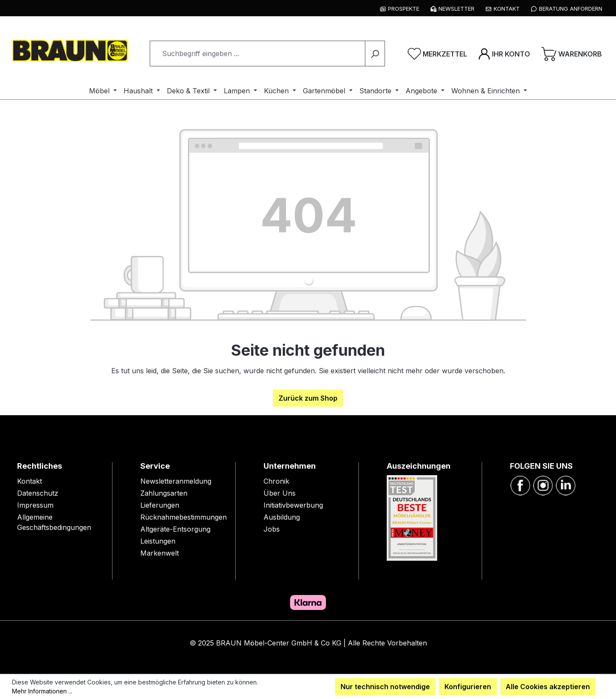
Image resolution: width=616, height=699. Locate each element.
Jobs (272, 529)
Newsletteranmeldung (176, 481)
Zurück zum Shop (308, 398)
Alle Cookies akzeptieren (548, 687)
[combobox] (258, 54)
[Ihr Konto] (504, 54)
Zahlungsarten (164, 493)
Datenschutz (38, 493)
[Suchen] (375, 54)
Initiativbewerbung (293, 505)
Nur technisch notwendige (385, 687)
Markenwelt (160, 553)
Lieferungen (160, 505)
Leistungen (158, 541)
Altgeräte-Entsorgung (175, 529)
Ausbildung (282, 517)
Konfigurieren (468, 687)
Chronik (276, 481)
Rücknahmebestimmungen (184, 517)
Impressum (35, 505)
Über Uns (280, 493)
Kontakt (30, 481)
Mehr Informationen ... (42, 691)
